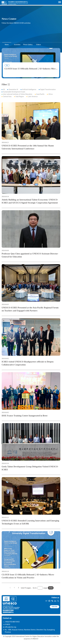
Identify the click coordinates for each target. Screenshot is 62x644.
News (7, 45)
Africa (50, 94)
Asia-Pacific (40, 94)
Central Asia (7, 97)
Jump (51, 591)
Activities (17, 45)
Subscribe (53, 610)
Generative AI (13, 89)
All (4, 89)
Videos (38, 45)
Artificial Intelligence (29, 89)
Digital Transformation (48, 89)
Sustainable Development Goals (14, 92)
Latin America (33, 97)
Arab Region (20, 97)
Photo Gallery (28, 45)
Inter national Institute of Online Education (18, 94)
